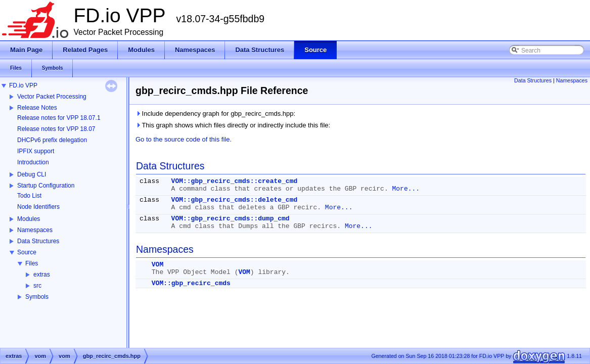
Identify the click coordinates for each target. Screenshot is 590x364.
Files (32, 263)
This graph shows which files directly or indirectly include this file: (233, 125)
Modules (29, 219)
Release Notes (37, 108)
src (37, 286)
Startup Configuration (46, 186)
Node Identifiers (38, 207)
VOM (157, 265)
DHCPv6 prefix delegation (52, 140)
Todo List (29, 196)
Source (27, 252)
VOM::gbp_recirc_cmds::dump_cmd (231, 219)
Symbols (37, 297)
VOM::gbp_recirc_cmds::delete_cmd (235, 200)
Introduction (33, 162)
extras (42, 275)
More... (406, 189)
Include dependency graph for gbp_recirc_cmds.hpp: (215, 113)
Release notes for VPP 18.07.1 (59, 118)
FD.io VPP (23, 85)
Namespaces (35, 230)
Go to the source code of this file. (184, 139)
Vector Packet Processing (52, 97)
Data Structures (38, 241)
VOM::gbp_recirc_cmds (191, 283)
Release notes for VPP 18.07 (56, 129)
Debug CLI (32, 174)
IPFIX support (36, 151)
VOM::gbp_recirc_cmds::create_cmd (235, 181)
